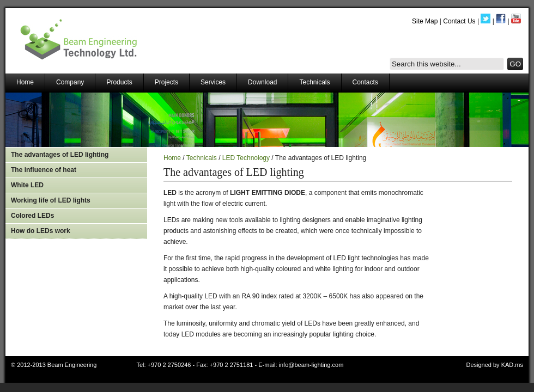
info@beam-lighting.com (311, 365)
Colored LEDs (32, 216)
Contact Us (459, 21)
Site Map (425, 21)
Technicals (314, 82)
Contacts (365, 82)
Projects (166, 82)
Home (25, 82)
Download (262, 82)
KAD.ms (512, 365)
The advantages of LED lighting (60, 155)
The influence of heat (44, 170)
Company (70, 82)
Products (119, 82)
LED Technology (246, 158)
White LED (27, 185)
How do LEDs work (41, 231)
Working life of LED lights (51, 200)
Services (213, 82)
